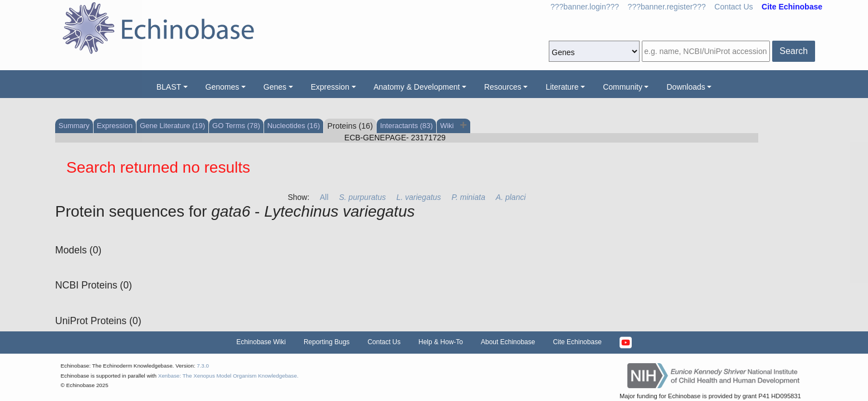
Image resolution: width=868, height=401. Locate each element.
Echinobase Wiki (261, 342)
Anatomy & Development (417, 87)
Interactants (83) (406, 126)
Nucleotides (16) (294, 126)
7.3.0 (203, 366)
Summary (74, 126)
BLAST (169, 87)
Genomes (223, 87)
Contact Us (733, 7)
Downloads (686, 87)
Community (623, 87)
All (324, 197)
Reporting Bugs (327, 342)
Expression (330, 87)
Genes (275, 87)
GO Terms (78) (236, 126)
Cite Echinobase (577, 342)
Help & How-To (441, 342)
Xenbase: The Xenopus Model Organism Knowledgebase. (228, 376)
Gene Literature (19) (172, 126)
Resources (503, 87)
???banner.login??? (585, 7)
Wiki (448, 126)
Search (794, 51)
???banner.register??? (667, 7)
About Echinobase (508, 342)
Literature (562, 87)
